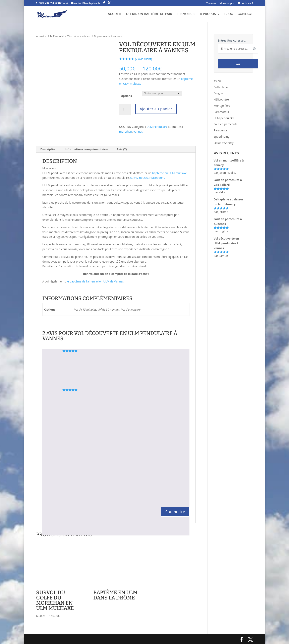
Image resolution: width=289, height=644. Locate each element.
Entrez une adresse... (232, 40)
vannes (138, 132)
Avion (217, 81)
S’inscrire (211, 3)
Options (126, 96)
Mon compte (227, 3)
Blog (229, 14)
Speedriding (222, 137)
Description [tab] (48, 149)
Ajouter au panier (156, 109)
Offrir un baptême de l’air (149, 14)
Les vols (184, 14)
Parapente (221, 130)
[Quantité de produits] (125, 110)
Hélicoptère (221, 99)
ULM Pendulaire (57, 36)
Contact (245, 14)
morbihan (125, 132)
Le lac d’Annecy (224, 143)
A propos (208, 14)
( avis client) (143, 59)
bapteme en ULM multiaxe (169, 173)
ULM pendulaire (224, 118)
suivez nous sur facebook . (148, 178)
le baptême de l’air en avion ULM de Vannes (95, 281)
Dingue (218, 93)
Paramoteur (222, 112)
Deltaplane (221, 87)
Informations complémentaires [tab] (87, 149)
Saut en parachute (226, 124)
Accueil (115, 14)
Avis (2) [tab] (122, 149)
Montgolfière (222, 106)
